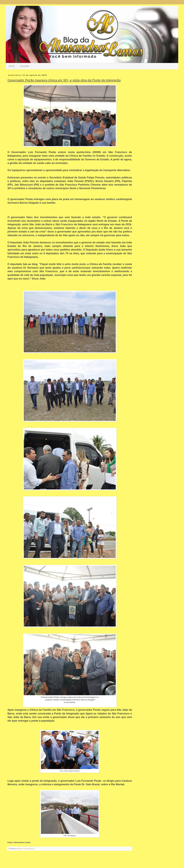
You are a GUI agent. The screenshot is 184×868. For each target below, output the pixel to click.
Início (12, 66)
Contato (25, 66)
